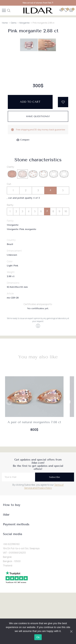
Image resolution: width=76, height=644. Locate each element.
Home (5, 23)
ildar (6, 617)
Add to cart (30, 204)
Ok (38, 637)
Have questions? (38, 219)
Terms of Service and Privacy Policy (44, 589)
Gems (14, 23)
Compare (25, 242)
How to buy (12, 607)
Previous (9, 505)
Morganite (25, 23)
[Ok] (71, 631)
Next (67, 505)
